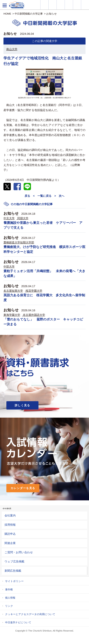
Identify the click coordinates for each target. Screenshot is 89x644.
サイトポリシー (14, 581)
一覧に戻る (44, 196)
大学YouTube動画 (85, 5)
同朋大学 (23, 218)
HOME (7, 14)
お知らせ (52, 14)
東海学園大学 (12, 315)
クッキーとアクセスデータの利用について (30, 614)
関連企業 (10, 543)
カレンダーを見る (23, 488)
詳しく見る (22, 405)
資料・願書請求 (53, 5)
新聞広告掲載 (13, 571)
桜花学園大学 (34, 291)
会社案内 (10, 515)
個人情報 (10, 598)
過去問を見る (77, 5)
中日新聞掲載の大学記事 (29, 14)
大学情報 (44, 5)
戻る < (30, 196)
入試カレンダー (69, 5)
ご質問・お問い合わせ (19, 552)
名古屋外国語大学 (34, 315)
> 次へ (59, 196)
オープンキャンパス (61, 5)
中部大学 (9, 267)
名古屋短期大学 (13, 291)
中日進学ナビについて (18, 622)
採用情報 (10, 525)
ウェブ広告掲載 (14, 561)
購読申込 (10, 534)
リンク (9, 606)
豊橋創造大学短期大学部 (19, 242)
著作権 (9, 590)
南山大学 (12, 49)
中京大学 (9, 218)
